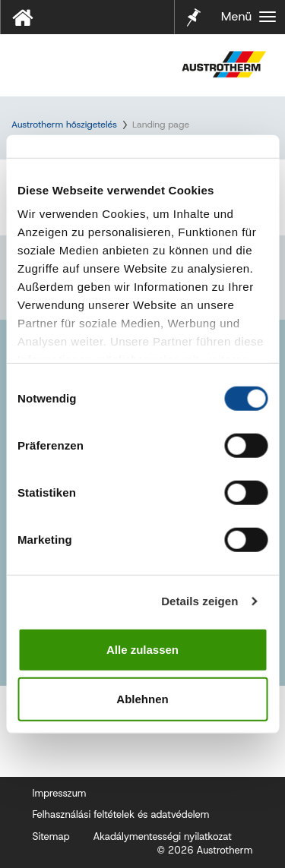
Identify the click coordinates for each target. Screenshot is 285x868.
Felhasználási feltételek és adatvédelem (121, 814)
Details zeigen (199, 601)
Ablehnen (142, 699)
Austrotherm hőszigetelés (64, 125)
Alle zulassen (142, 649)
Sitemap (51, 836)
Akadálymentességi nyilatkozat (162, 836)
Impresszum (60, 793)
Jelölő (194, 8)
